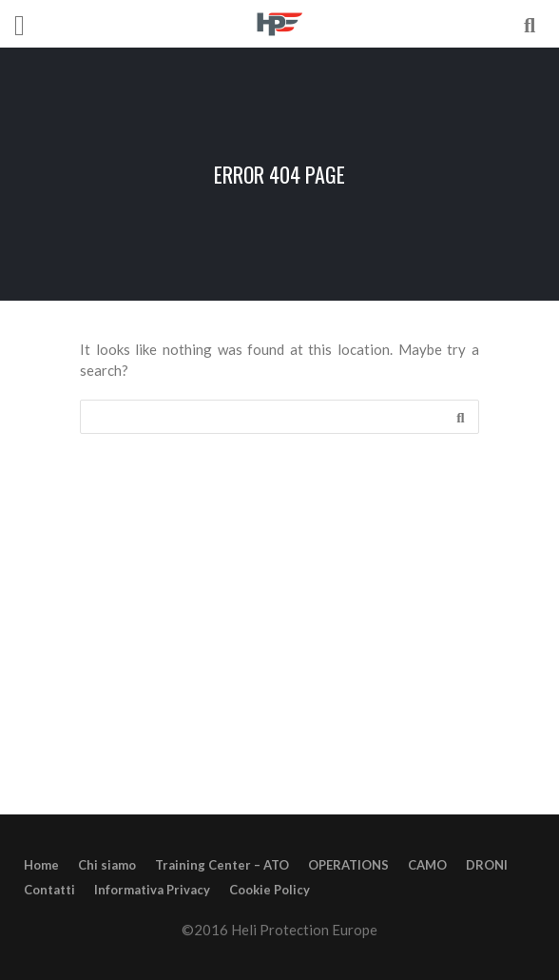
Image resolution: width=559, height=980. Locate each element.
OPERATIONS (348, 865)
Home (41, 865)
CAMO (427, 865)
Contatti (49, 890)
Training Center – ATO (222, 865)
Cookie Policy (270, 890)
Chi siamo (107, 865)
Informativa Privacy (152, 890)
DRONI (487, 865)
